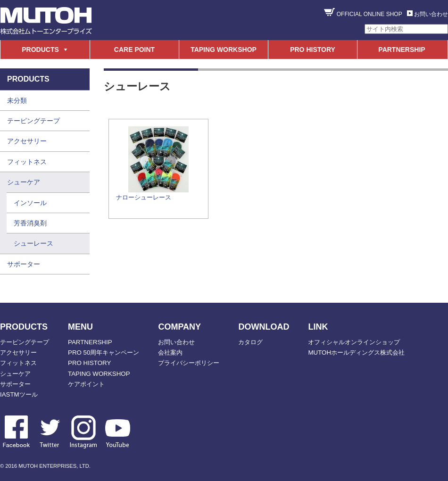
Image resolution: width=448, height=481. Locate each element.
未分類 (17, 100)
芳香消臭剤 (30, 223)
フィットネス (27, 162)
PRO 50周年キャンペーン (104, 352)
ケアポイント (86, 384)
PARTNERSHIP (402, 50)
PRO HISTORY (313, 50)
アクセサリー (27, 141)
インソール (30, 203)
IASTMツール (19, 394)
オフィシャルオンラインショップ (354, 342)
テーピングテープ (33, 121)
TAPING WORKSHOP (224, 50)
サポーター (24, 264)
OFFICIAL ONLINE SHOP (369, 14)
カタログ (250, 342)
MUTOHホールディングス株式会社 (356, 352)
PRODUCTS (40, 50)
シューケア (24, 182)
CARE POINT (134, 50)
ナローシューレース (144, 198)
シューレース (33, 243)
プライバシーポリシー (189, 363)
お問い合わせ (431, 14)
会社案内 (170, 352)
